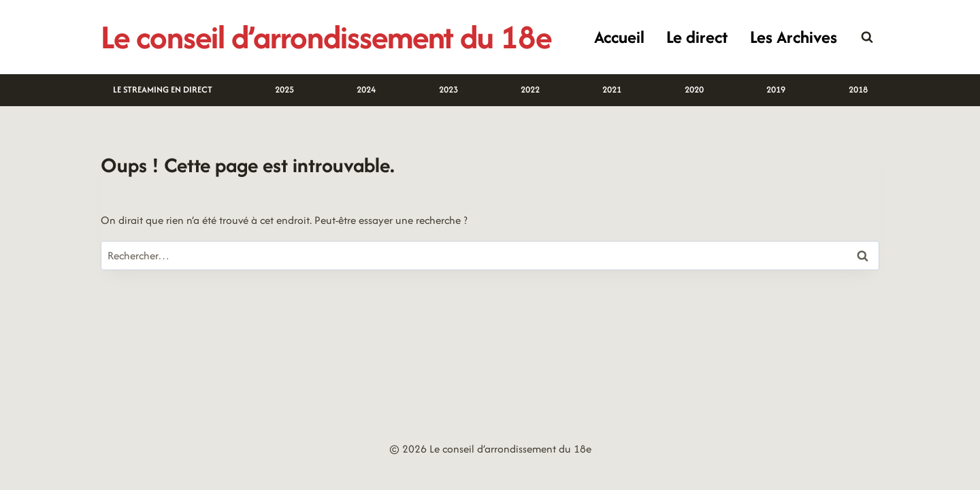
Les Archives (794, 37)
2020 (694, 89)
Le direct (697, 37)
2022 (530, 89)
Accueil (619, 37)
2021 (612, 89)
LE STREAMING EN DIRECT (163, 89)
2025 (284, 89)
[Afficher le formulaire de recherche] (867, 37)
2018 (858, 89)
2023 (448, 89)
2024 (366, 89)
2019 (776, 89)
